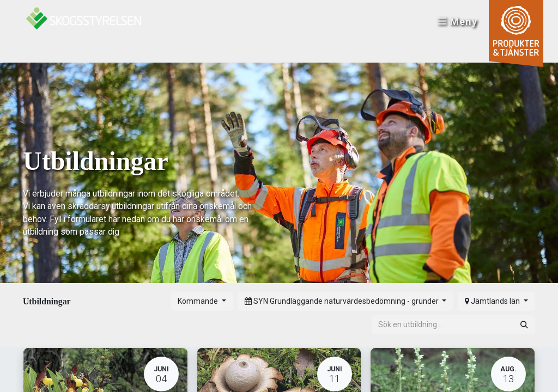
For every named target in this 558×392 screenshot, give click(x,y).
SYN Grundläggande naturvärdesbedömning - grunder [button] (342, 301)
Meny (456, 22)
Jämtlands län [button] (493, 301)
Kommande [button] (199, 301)
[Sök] (524, 325)
